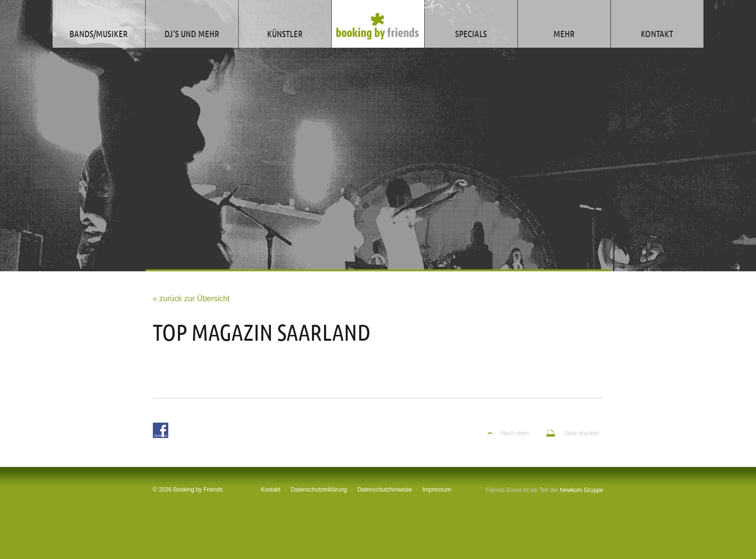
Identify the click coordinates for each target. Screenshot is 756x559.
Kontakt (271, 490)
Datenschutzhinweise (385, 490)
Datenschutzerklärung (319, 490)
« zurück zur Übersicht (191, 299)
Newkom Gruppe (581, 490)
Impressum (437, 490)
